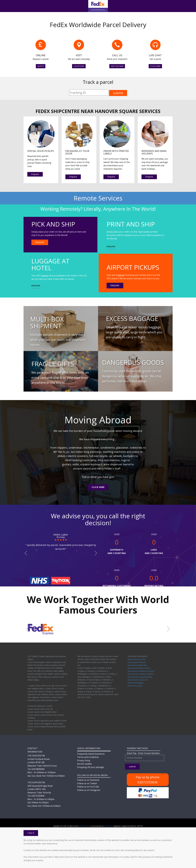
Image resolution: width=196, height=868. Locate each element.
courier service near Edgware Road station (45, 724)
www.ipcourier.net (84, 826)
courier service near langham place (42, 712)
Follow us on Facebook (88, 780)
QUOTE (41, 66)
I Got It (31, 833)
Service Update (84, 764)
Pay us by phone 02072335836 (148, 780)
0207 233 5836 (117, 66)
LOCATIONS (79, 66)
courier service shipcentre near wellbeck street (47, 721)
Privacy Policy (84, 760)
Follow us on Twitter (87, 783)
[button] (26, 553)
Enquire (35, 174)
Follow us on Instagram (89, 790)
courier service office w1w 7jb (40, 709)
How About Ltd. (109, 826)
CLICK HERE (155, 66)
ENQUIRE (40, 242)
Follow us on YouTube (88, 787)
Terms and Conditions (88, 757)
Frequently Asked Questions (91, 754)
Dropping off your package (90, 767)
